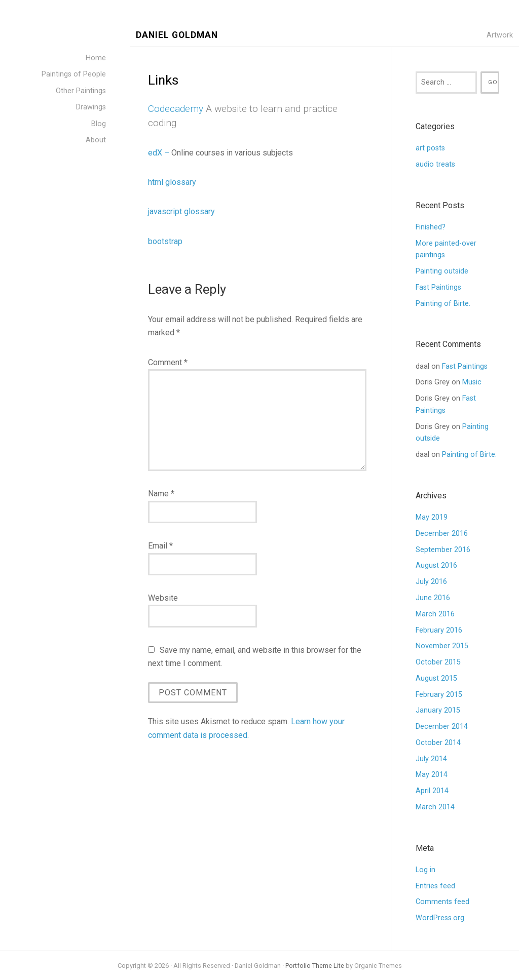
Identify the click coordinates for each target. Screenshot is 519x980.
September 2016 (443, 550)
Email (160, 546)
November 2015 (442, 646)
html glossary (172, 182)
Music (472, 382)
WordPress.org (440, 918)
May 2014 (432, 775)
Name (161, 494)
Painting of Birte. (443, 304)
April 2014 (432, 791)
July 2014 (431, 759)
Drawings (91, 107)
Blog (99, 124)
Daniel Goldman (177, 35)
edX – (160, 153)
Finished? (433, 227)
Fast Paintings (438, 287)
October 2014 (438, 743)
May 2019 (432, 517)
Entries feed (435, 886)
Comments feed (442, 902)
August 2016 (436, 565)
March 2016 (435, 614)
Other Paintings (81, 91)
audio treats (435, 164)
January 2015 (438, 710)
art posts (430, 148)
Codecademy (176, 109)
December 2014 (442, 727)
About (96, 140)
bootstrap (165, 241)
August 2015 (436, 678)
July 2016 (431, 582)
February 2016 (439, 630)
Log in (425, 870)
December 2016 (442, 534)
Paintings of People (74, 74)
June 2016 (433, 598)
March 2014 (435, 807)
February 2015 (439, 695)
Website (163, 598)
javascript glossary (181, 211)
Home (96, 58)
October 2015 (438, 662)
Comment (168, 362)
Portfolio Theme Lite (315, 966)
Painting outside (442, 271)
